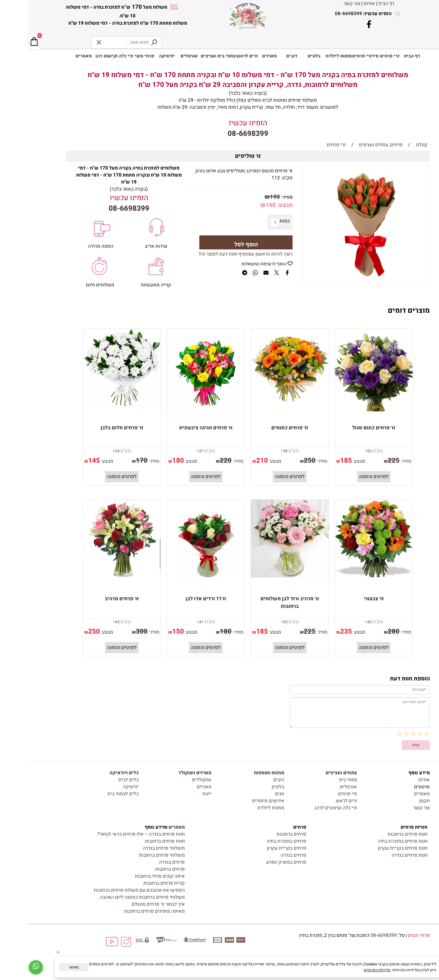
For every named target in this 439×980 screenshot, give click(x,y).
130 (256, 622)
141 (172, 622)
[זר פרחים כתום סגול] (345, 410)
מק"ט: (259, 178)
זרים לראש (219, 56)
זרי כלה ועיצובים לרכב (307, 808)
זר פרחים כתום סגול (345, 428)
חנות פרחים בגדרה (381, 855)
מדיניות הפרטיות (349, 970)
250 (281, 461)
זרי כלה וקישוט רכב (86, 56)
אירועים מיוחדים (240, 801)
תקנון (396, 801)
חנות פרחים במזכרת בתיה (374, 841)
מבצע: (256, 205)
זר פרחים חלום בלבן (94, 428)
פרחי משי (116, 56)
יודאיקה (139, 56)
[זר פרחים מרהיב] (94, 579)
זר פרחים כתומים (261, 428)
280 (365, 632)
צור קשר (324, 4)
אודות (341, 4)
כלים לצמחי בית (95, 794)
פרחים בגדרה (265, 855)
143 (88, 622)
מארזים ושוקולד (167, 773)
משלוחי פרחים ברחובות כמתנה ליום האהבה (114, 897)
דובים (263, 56)
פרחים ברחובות (263, 834)
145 (66, 461)
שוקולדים (173, 780)
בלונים (286, 56)
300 (113, 632)
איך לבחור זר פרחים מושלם (130, 904)
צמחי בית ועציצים (190, 56)
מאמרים (54, 56)
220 (197, 461)
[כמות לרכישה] (247, 222)
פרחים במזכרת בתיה (258, 841)
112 (247, 178)
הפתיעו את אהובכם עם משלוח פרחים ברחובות (111, 890)
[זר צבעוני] (345, 576)
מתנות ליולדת (310, 56)
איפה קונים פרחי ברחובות (132, 876)
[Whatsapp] (8, 967)
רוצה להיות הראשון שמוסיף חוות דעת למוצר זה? (217, 254)
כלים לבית (100, 780)
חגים (251, 794)
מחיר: (258, 197)
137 (172, 451)
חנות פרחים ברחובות (379, 834)
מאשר (45, 967)
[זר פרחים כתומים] (261, 405)
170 (113, 461)
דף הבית (358, 4)
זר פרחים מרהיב (94, 599)
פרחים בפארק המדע (258, 862)
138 (256, 451)
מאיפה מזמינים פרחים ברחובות (126, 911)
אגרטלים (161, 56)
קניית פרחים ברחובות (136, 883)
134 (88, 451)
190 (247, 197)
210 (234, 461)
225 (365, 461)
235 (318, 632)
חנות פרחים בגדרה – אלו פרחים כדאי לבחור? (113, 834)
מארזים (240, 56)
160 (242, 205)
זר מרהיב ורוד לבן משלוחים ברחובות (261, 603)
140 (340, 622)
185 (318, 461)
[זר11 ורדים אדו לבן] (178, 588)
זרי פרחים (361, 56)
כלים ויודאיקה (96, 773)
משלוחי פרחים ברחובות (134, 855)
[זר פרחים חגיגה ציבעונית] (178, 417)
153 (340, 451)
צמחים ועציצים (313, 773)
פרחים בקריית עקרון (258, 848)
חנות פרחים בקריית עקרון (374, 848)
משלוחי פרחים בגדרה (136, 848)
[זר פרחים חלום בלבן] (94, 406)
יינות (179, 794)
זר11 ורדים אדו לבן (178, 599)
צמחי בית (320, 780)
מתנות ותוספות (241, 773)
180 (150, 461)
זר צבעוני (346, 599)
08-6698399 (320, 14)
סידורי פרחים (337, 56)
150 (150, 632)
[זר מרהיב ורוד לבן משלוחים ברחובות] (261, 576)
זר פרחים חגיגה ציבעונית (178, 428)
